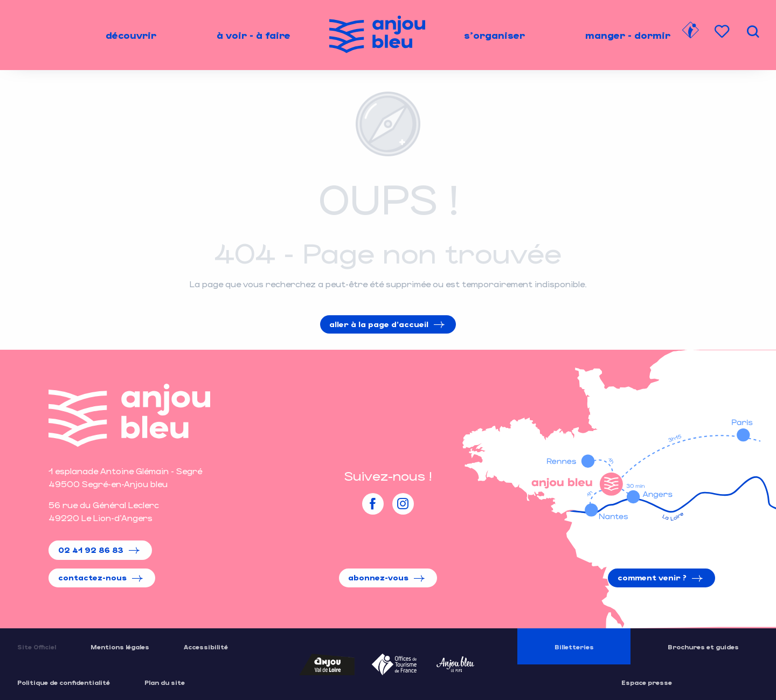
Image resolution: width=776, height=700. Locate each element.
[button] (753, 32)
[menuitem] (131, 35)
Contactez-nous (92, 577)
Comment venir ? (652, 577)
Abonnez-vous (378, 577)
